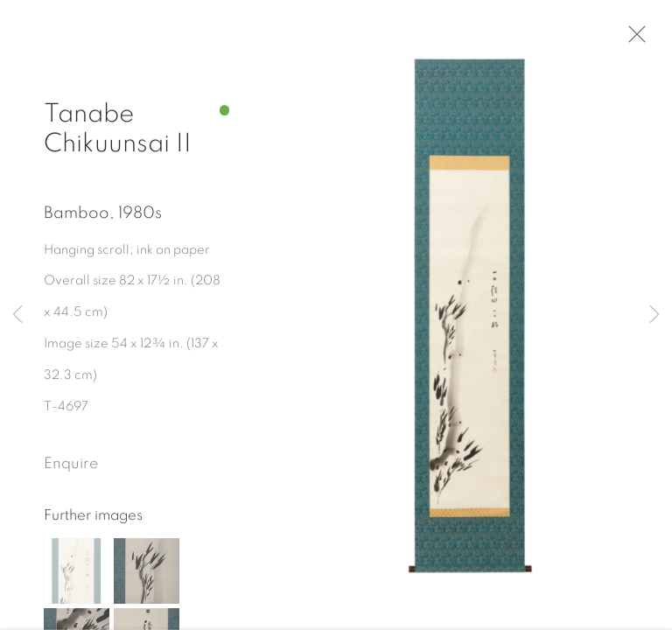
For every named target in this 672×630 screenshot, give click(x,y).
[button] (77, 575)
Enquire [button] (71, 469)
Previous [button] (17, 315)
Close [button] (636, 39)
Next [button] (654, 315)
